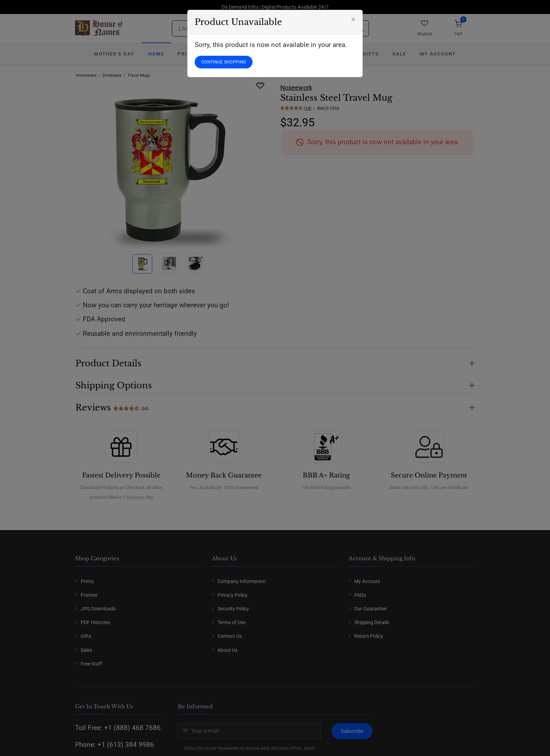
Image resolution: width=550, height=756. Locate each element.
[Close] (353, 19)
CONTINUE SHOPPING (224, 62)
